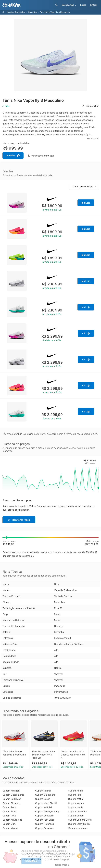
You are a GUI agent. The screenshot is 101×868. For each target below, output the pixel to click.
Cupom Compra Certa (80, 820)
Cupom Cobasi (76, 816)
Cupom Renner (43, 791)
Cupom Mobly (76, 807)
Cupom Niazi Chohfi (46, 803)
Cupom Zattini (76, 799)
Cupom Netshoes (44, 824)
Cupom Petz (9, 816)
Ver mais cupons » (78, 828)
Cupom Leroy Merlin (79, 824)
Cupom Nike (75, 795)
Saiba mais (63, 865)
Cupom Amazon (11, 791)
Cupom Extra (9, 811)
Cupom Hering (76, 791)
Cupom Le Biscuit (12, 799)
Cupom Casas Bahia (13, 795)
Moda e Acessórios (16, 12)
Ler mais (93, 139)
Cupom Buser (42, 799)
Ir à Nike (13, 155)
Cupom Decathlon (78, 811)
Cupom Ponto (10, 807)
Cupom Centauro (44, 816)
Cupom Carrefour (44, 828)
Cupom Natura (76, 803)
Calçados (32, 12)
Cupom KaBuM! (44, 807)
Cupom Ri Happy (12, 803)
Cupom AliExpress (12, 820)
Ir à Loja (86, 203)
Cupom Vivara (10, 828)
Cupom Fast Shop (45, 820)
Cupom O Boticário (45, 795)
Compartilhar (90, 106)
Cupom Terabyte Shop (47, 811)
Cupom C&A (9, 824)
